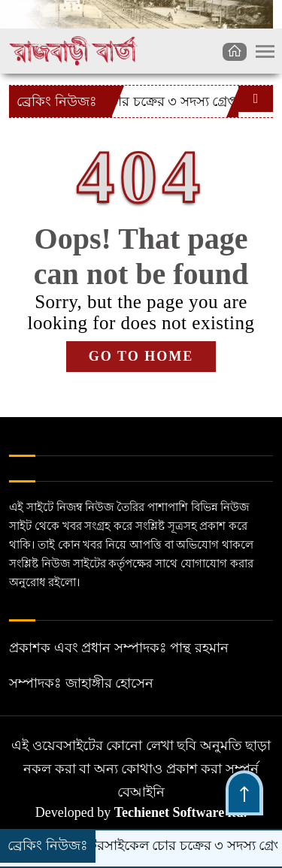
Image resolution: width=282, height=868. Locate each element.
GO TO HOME (141, 356)
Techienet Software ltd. (180, 812)
